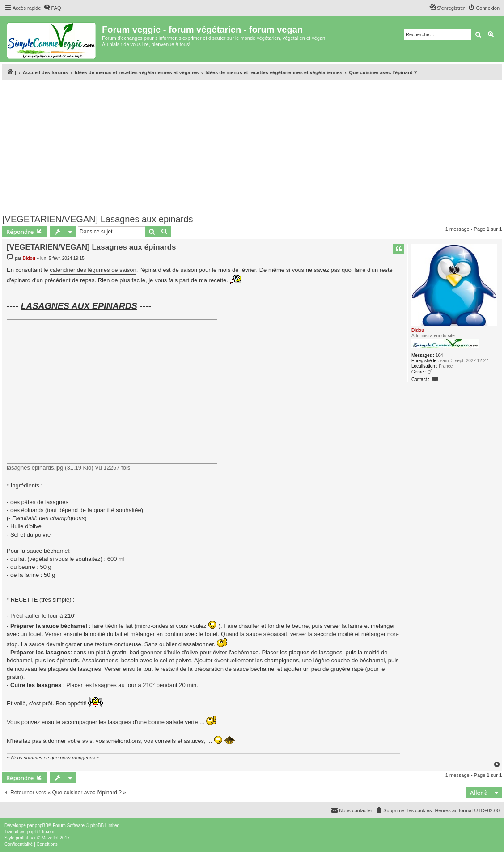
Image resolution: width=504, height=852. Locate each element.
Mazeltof (50, 838)
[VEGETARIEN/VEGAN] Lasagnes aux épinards (98, 219)
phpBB (42, 825)
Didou (418, 330)
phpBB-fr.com (41, 832)
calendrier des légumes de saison (93, 270)
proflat (22, 838)
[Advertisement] (252, 144)
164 (439, 355)
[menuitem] (52, 8)
